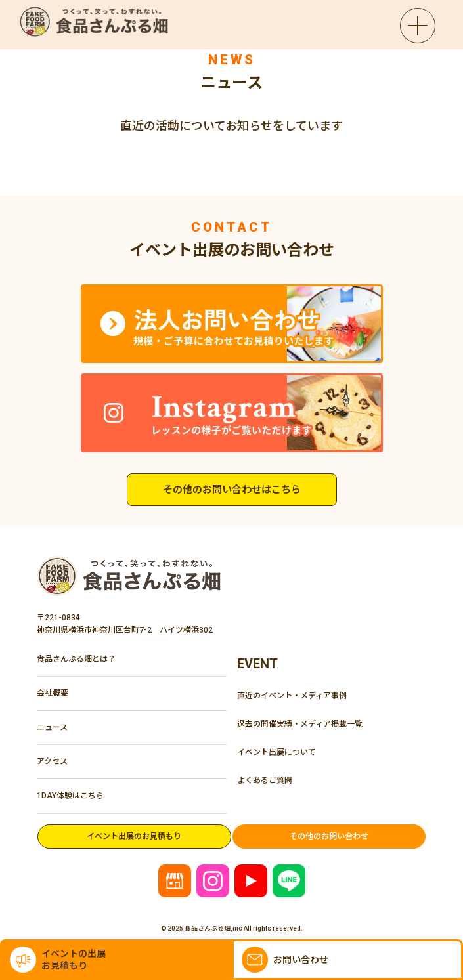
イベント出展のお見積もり (134, 836)
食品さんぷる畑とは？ (76, 659)
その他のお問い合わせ (329, 836)
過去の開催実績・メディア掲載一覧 (300, 724)
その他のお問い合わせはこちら (232, 490)
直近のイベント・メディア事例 (292, 696)
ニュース (52, 727)
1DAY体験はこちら (70, 796)
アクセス (52, 761)
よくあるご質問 (265, 780)
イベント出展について (276, 752)
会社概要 (53, 693)
